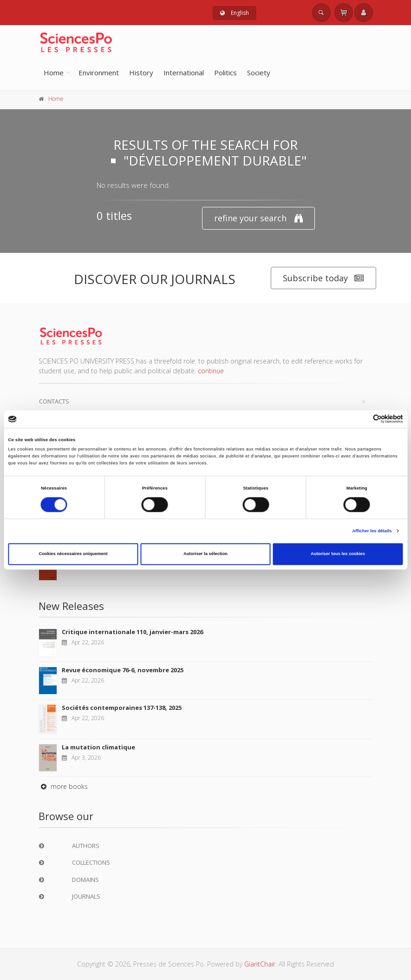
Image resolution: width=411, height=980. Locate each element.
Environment (99, 73)
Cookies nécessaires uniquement (73, 554)
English (235, 13)
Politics (225, 73)
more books (63, 786)
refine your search (258, 218)
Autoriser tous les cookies (338, 554)
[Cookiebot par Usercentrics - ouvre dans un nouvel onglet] (362, 419)
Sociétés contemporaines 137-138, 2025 (122, 708)
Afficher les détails (372, 531)
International (184, 73)
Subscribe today (323, 278)
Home (54, 73)
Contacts (54, 401)
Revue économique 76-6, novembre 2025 (123, 670)
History (141, 73)
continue (211, 371)
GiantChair (260, 964)
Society (259, 73)
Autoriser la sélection (205, 554)
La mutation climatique (98, 747)
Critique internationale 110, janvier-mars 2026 (132, 632)
